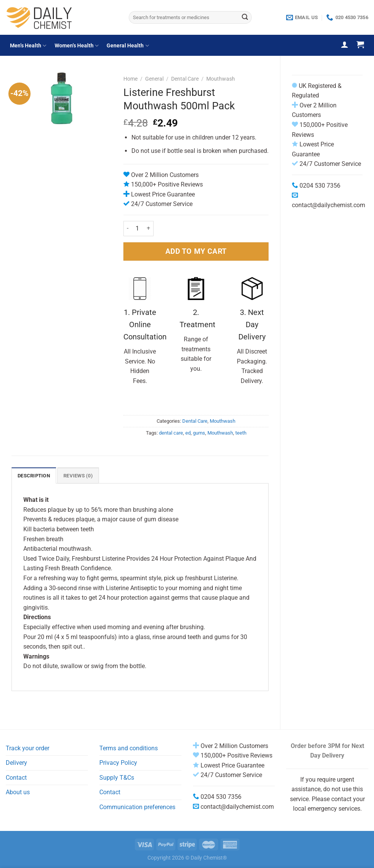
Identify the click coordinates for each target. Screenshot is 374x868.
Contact (16, 778)
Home (130, 79)
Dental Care (185, 79)
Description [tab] (34, 476)
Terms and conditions (129, 748)
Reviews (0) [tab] (78, 476)
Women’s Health (77, 46)
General (154, 79)
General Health (128, 46)
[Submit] (245, 18)
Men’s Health (28, 46)
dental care (171, 433)
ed (188, 433)
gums (199, 433)
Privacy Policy (118, 763)
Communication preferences (137, 807)
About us (18, 792)
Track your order (28, 748)
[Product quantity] (138, 229)
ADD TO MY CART (196, 251)
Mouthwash (221, 79)
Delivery (16, 763)
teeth (241, 433)
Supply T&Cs (117, 778)
